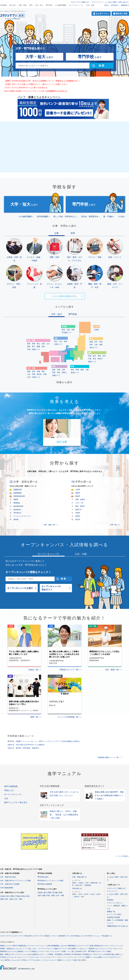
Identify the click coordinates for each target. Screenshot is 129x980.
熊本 (43, 371)
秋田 (91, 345)
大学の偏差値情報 (7, 888)
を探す (39, 57)
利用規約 (110, 900)
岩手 (96, 342)
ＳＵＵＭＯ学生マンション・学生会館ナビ (96, 936)
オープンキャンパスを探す (20, 588)
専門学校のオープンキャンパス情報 (50, 881)
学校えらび (9, 790)
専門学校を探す (43, 877)
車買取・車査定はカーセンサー (11, 949)
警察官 (16, 500)
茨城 (90, 356)
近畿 (2, 899)
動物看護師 (18, 493)
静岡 (77, 370)
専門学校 (49, 5)
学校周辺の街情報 (113, 917)
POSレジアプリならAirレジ (32, 960)
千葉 (90, 359)
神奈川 (100, 359)
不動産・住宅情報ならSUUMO (59, 954)
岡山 (38, 344)
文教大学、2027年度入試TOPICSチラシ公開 (26, 745)
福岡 (29, 371)
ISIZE (83, 960)
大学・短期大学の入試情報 (10, 884)
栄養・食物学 (80, 500)
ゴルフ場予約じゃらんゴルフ (11, 960)
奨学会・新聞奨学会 (90, 216)
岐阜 (72, 370)
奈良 (59, 372)
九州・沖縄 (18, 899)
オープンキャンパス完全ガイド (51, 588)
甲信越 (18, 896)
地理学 (74, 894)
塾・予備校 (108, 216)
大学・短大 (39, 5)
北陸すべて (58, 344)
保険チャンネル (92, 957)
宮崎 (34, 374)
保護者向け (125, 5)
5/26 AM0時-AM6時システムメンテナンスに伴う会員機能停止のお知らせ (36, 91)
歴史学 (78, 520)
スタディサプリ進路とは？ (117, 888)
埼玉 (104, 356)
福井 (66, 341)
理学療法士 (18, 513)
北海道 (97, 330)
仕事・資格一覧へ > (51, 525)
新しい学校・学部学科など (65, 216)
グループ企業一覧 (74, 960)
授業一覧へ (35, 717)
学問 (31, 5)
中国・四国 (9, 899)
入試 (6, 798)
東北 (8, 896)
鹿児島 (39, 374)
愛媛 (38, 346)
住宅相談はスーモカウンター (93, 954)
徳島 (29, 346)
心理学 (78, 490)
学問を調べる (77, 889)
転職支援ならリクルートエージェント (32, 946)
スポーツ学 (79, 503)
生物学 (78, 513)
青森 (91, 342)
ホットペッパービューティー (47, 957)
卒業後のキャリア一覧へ (70, 670)
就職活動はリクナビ (75, 946)
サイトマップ (97, 2)
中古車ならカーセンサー (9, 957)
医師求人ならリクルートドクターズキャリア (105, 949)
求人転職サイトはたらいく (78, 949)
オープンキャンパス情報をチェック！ (28, 572)
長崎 (38, 371)
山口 (48, 344)
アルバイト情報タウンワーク (57, 949)
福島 (101, 345)
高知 (43, 346)
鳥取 (29, 344)
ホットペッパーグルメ (27, 957)
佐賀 (34, 371)
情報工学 (79, 510)
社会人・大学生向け (111, 5)
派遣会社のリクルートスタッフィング (108, 946)
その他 (121, 216)
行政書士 (81, 883)
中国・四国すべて (34, 349)
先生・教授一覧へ (113, 670)
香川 (34, 346)
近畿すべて (56, 375)
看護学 (78, 493)
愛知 (82, 370)
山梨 (68, 330)
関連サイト (62, 960)
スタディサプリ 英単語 (41, 936)
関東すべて (92, 362)
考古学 (80, 894)
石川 (61, 341)
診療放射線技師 (19, 496)
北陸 (28, 896)
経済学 (86, 894)
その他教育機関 (61, 5)
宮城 (101, 342)
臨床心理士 (79, 885)
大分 (29, 374)
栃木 (95, 356)
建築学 (78, 496)
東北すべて (94, 348)
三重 (87, 370)
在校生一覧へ (34, 670)
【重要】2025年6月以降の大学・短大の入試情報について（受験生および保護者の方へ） (42, 81)
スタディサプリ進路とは (80, 2)
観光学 (99, 894)
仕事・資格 (22, 5)
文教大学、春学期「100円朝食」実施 (23, 748)
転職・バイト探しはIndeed (72, 951)
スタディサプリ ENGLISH (22, 936)
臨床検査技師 (18, 506)
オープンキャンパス (76, 5)
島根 (34, 344)
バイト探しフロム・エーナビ (34, 949)
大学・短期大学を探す (8, 877)
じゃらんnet (27, 954)
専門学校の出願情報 (45, 884)
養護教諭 (17, 503)
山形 (96, 345)
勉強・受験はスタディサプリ (11, 954)
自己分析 (12, 5)
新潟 (63, 330)
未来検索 (3, 5)
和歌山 (64, 372)
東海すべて (75, 373)
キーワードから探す (114, 914)
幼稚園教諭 (88, 885)
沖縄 (45, 374)
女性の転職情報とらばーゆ (57, 946)
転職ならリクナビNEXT (9, 946)
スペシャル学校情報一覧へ (69, 717)
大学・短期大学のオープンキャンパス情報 (15, 881)
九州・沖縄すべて (34, 377)
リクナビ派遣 (88, 946)
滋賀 (54, 370)
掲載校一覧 (111, 912)
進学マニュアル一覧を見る (16, 802)
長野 (73, 330)
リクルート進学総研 (58, 936)
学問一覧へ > (115, 525)
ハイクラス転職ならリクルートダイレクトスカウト (42, 951)
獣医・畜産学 (80, 506)
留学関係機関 (43, 216)
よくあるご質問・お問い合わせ (116, 2)
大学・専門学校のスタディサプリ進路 (97, 951)
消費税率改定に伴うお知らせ (117, 926)
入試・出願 (90, 5)
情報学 (78, 516)
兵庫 (54, 372)
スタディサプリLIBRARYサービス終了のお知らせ (26, 88)
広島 (43, 344)
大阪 (63, 370)
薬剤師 (16, 520)
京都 (59, 370)
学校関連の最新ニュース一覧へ (109, 757)
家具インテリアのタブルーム (109, 957)
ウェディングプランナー (22, 516)
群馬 (99, 356)
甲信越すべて (67, 333)
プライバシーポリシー (115, 903)
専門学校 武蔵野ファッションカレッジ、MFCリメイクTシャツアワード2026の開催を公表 (43, 741)
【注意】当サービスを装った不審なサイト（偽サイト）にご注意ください (36, 84)
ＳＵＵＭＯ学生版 (73, 936)
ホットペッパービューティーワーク (72, 957)
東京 (95, 359)
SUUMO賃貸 (76, 954)
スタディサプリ (6, 936)
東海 (23, 896)
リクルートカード (50, 960)
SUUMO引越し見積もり (113, 954)
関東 (12, 896)
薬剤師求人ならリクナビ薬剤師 (11, 951)
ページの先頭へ (123, 856)
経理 (87, 883)
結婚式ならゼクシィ (40, 954)
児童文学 (77, 897)
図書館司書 (18, 490)
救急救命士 (18, 510)
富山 (56, 341)
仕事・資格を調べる (79, 877)
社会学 (93, 894)
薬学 (83, 897)
